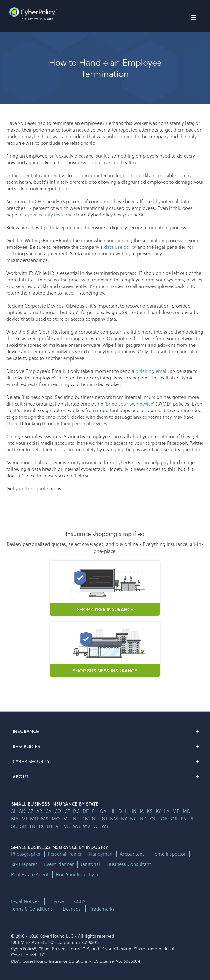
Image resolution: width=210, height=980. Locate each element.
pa (183, 819)
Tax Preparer (24, 864)
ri (191, 819)
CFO (39, 201)
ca (48, 811)
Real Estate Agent (30, 875)
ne (76, 819)
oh (154, 819)
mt (66, 819)
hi (112, 811)
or (174, 819)
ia (142, 811)
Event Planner (59, 864)
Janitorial (90, 864)
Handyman (101, 854)
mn (34, 819)
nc (133, 819)
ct (67, 811)
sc (14, 826)
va (67, 826)
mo (56, 819)
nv (86, 819)
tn (32, 826)
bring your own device (130, 404)
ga (103, 811)
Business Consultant (129, 864)
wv (87, 826)
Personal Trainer (65, 854)
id (120, 811)
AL (14, 811)
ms (45, 819)
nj (104, 819)
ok (164, 819)
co (58, 811)
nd (143, 819)
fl (94, 811)
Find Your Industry (75, 875)
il (127, 811)
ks (150, 811)
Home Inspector (168, 854)
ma (15, 819)
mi (24, 819)
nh (95, 819)
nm (114, 819)
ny (124, 819)
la (167, 811)
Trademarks (102, 909)
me (176, 811)
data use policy (120, 247)
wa (76, 826)
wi (96, 826)
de (86, 811)
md (187, 811)
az (31, 811)
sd (23, 826)
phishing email (152, 371)
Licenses (72, 909)
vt (58, 826)
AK (22, 811)
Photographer (26, 854)
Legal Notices (25, 901)
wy (105, 826)
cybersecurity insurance (50, 215)
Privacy (57, 901)
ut (50, 826)
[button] (193, 18)
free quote (37, 488)
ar (39, 811)
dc (76, 811)
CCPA (80, 901)
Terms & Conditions (32, 909)
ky (158, 811)
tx (41, 826)
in (134, 811)
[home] (31, 14)
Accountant (132, 854)
